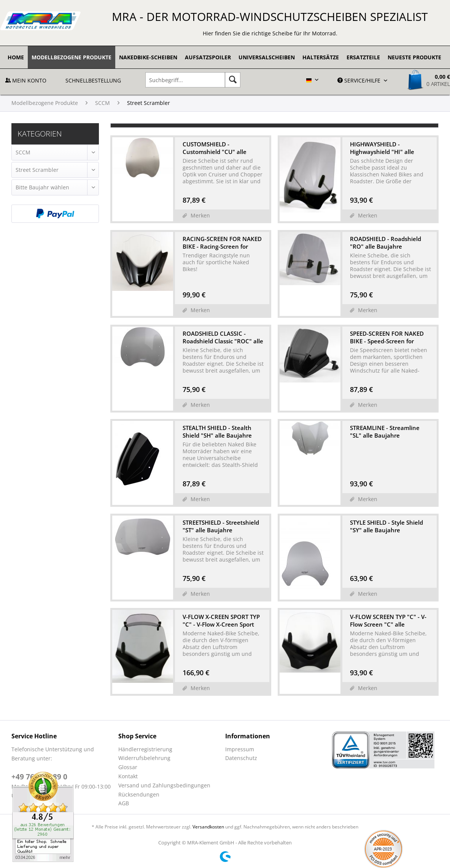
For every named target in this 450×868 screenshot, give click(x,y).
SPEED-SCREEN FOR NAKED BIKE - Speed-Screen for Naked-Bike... (387, 337)
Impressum (240, 749)
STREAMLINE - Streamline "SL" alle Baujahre (385, 432)
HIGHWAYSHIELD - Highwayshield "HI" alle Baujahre (382, 148)
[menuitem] (16, 57)
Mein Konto (26, 80)
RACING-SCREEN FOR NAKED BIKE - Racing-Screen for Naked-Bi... (222, 243)
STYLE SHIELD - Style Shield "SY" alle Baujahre (386, 526)
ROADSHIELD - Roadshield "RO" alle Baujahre (386, 243)
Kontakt (128, 776)
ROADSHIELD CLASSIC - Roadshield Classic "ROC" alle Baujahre (223, 337)
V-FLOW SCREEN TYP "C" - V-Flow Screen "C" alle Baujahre (388, 620)
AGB (124, 803)
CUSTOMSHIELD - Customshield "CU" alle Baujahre (215, 148)
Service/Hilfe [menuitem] (360, 80)
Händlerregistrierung (145, 749)
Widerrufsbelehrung (144, 758)
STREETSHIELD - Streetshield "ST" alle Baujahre (221, 526)
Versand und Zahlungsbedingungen (164, 785)
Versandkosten (208, 827)
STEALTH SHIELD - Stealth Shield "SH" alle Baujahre (217, 432)
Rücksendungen (139, 794)
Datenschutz (241, 758)
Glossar (128, 767)
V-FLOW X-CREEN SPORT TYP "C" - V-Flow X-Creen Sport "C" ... (221, 620)
